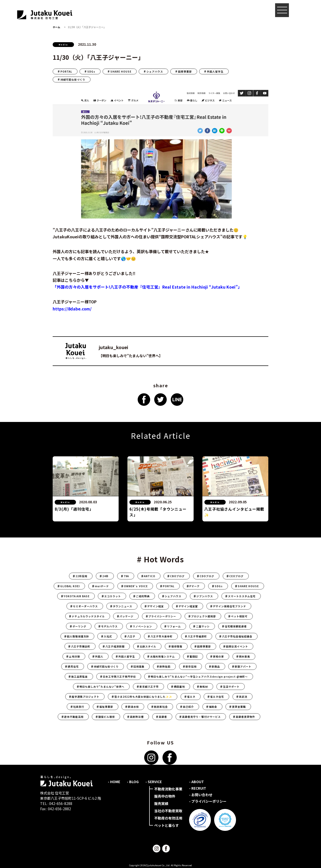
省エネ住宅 (217, 697)
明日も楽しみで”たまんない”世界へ (102, 687)
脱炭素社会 (161, 707)
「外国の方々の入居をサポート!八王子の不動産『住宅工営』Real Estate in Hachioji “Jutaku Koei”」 (147, 287)
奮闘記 (194, 656)
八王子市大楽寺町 (162, 636)
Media (63, 45)
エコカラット (113, 596)
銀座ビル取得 (107, 717)
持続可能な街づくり (73, 79)
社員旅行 (79, 707)
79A (126, 576)
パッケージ (127, 616)
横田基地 (179, 687)
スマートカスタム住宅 (242, 596)
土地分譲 (74, 656)
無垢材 (204, 687)
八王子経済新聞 (115, 646)
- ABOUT (196, 782)
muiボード (102, 586)
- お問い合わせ (201, 795)
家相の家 (218, 656)
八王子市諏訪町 (81, 646)
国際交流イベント (237, 646)
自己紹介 (188, 707)
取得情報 (177, 646)
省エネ (191, 697)
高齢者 (163, 717)
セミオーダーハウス (85, 606)
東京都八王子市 (149, 687)
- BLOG (133, 782)
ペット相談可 (239, 616)
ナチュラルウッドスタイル (88, 616)
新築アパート (243, 666)
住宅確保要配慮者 (236, 626)
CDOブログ (207, 576)
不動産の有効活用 (168, 818)
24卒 (105, 576)
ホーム (56, 27)
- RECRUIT (198, 788)
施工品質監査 (79, 676)
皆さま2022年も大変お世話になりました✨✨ (143, 697)
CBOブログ (177, 576)
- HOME (114, 782)
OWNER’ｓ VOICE (136, 586)
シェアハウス (155, 71)
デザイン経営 (155, 606)
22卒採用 (81, 576)
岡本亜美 (245, 656)
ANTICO (150, 576)
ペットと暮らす (167, 825)
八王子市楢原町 (197, 636)
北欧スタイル (148, 646)
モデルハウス (109, 626)
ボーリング (79, 626)
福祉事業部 (106, 707)
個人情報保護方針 (78, 636)
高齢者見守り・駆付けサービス (201, 717)
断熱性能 (165, 666)
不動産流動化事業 (168, 789)
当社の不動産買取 (168, 811)
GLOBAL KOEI (70, 586)
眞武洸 (243, 697)
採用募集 (139, 666)
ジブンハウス (205, 596)
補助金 (213, 707)
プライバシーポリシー (162, 616)
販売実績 (161, 803)
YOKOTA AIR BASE (77, 596)
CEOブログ (236, 576)
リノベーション (142, 626)
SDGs (91, 71)
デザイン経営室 (188, 606)
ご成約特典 (143, 596)
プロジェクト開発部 (204, 616)
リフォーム (174, 626)
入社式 (108, 636)
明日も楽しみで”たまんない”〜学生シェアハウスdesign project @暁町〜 (199, 676)
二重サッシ (203, 626)
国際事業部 (185, 71)
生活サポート (231, 687)
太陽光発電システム (162, 656)
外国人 (99, 656)
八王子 (131, 636)
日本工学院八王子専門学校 (119, 676)
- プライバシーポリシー (208, 801)
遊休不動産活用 (74, 717)
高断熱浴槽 (137, 717)
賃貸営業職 (239, 707)
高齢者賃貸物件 (245, 717)
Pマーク (194, 586)
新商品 (216, 666)
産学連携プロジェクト (86, 697)
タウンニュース (123, 606)
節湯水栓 (133, 707)
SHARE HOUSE (121, 71)
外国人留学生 (215, 71)
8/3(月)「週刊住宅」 (74, 509)
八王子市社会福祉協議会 (237, 636)
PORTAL (66, 71)
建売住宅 (73, 666)
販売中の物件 (165, 796)
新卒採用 (191, 666)
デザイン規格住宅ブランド (229, 606)
